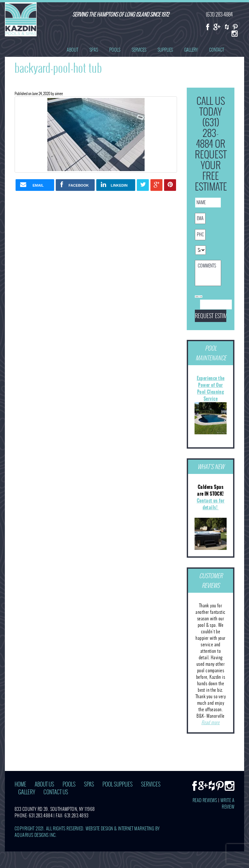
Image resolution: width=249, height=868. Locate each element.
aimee (59, 93)
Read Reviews (205, 800)
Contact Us (56, 792)
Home (20, 784)
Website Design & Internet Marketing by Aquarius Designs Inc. (87, 832)
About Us (44, 784)
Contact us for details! (211, 504)
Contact (217, 50)
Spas (94, 50)
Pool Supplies (118, 784)
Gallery (191, 50)
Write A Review (227, 804)
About (72, 50)
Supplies (165, 50)
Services (139, 50)
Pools (115, 50)
